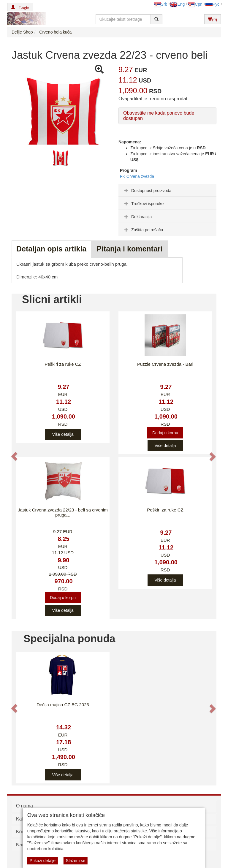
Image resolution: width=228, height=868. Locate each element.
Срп (195, 4)
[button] (20, 7)
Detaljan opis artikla (51, 249)
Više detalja (63, 434)
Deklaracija (137, 217)
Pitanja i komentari (129, 249)
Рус (212, 4)
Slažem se (76, 861)
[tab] (167, 190)
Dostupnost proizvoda (147, 191)
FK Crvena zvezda (137, 176)
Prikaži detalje (43, 861)
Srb (161, 4)
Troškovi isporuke (143, 204)
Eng (177, 4)
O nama (24, 806)
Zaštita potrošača (143, 230)
